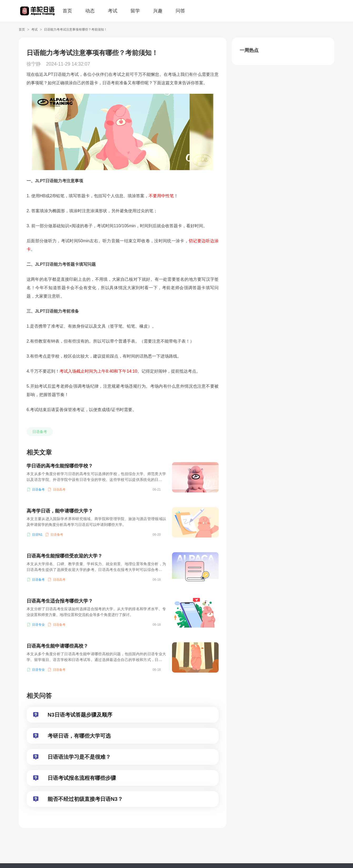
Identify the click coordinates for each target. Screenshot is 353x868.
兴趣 (158, 11)
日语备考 (40, 432)
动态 (90, 11)
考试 (113, 11)
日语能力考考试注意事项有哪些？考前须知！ (75, 29)
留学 (135, 11)
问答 (180, 11)
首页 (67, 11)
